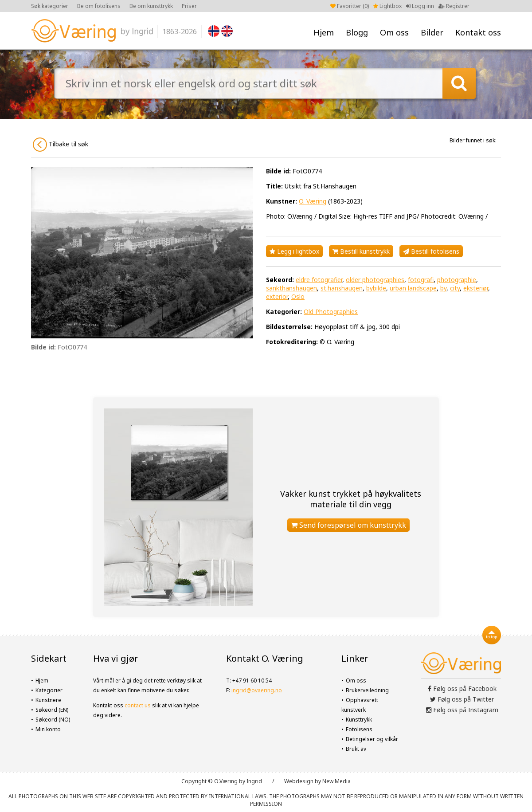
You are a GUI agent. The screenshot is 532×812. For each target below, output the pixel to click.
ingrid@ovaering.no (257, 690)
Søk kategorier (50, 6)
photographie (457, 280)
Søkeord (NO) (53, 720)
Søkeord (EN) (52, 710)
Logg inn (420, 6)
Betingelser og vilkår (372, 739)
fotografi (421, 280)
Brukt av (356, 749)
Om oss (394, 32)
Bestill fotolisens (431, 251)
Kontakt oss (478, 32)
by (443, 288)
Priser (189, 6)
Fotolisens (359, 729)
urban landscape (413, 288)
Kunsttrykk (359, 720)
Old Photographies (331, 312)
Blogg (357, 32)
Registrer (454, 6)
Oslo (298, 296)
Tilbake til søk (61, 145)
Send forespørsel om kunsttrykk (348, 525)
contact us (138, 705)
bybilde (376, 288)
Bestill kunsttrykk (361, 251)
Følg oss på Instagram (462, 710)
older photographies (375, 280)
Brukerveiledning (367, 690)
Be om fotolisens (99, 6)
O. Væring (313, 201)
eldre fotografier (319, 280)
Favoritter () (350, 6)
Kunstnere (48, 700)
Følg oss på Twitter (462, 699)
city (455, 288)
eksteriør (476, 288)
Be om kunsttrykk (151, 6)
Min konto (48, 729)
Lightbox (387, 6)
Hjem (324, 32)
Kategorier (49, 690)
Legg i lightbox (294, 251)
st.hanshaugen (342, 288)
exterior (277, 296)
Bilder (432, 32)
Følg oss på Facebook (462, 688)
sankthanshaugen (291, 288)
